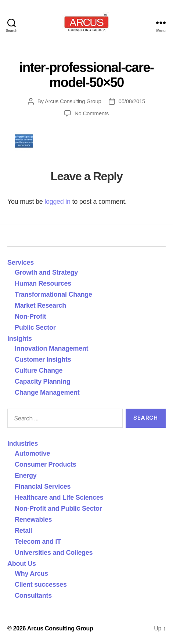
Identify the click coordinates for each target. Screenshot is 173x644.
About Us (22, 564)
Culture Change (39, 370)
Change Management (47, 392)
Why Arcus (31, 574)
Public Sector (35, 328)
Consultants (33, 596)
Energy (26, 475)
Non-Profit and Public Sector (58, 509)
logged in (57, 202)
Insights (20, 339)
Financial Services (43, 486)
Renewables (33, 520)
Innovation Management (51, 348)
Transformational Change (53, 294)
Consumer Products (45, 464)
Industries (23, 444)
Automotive (32, 453)
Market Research (40, 305)
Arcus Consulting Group (73, 101)
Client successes (41, 585)
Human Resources (43, 283)
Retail (23, 531)
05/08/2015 (132, 101)
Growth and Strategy (46, 272)
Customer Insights (45, 359)
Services (21, 263)
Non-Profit (30, 316)
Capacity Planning (42, 381)
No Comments (92, 113)
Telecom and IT (38, 542)
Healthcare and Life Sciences (59, 498)
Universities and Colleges (54, 553)
